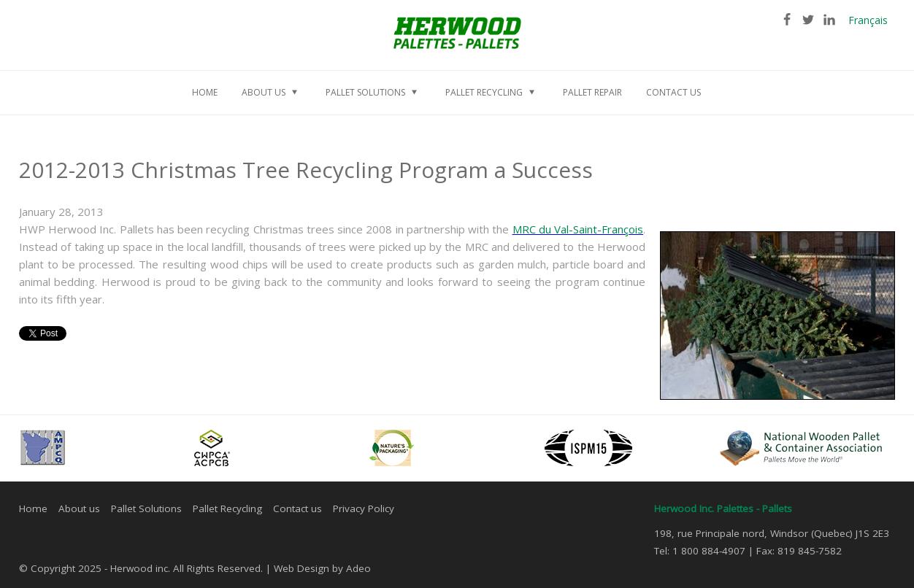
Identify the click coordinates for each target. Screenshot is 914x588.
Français (868, 20)
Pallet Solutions (146, 508)
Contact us (297, 508)
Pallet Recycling (227, 508)
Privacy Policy (364, 508)
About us (79, 508)
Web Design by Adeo (322, 568)
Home (33, 508)
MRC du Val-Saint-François (578, 229)
